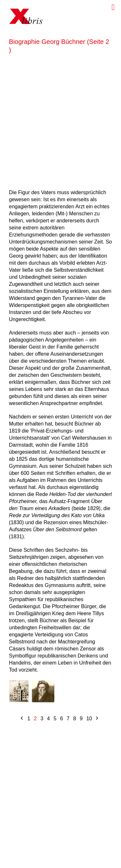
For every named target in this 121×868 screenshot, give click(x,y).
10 (89, 719)
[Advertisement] (60, 120)
